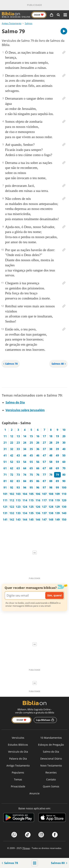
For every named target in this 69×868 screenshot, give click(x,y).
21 (5, 443)
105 (31, 494)
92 (12, 487)
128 (51, 507)
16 (38, 436)
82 (12, 481)
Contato (51, 779)
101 (5, 494)
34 (25, 449)
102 (12, 494)
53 (18, 462)
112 (12, 500)
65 (31, 468)
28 (51, 443)
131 (5, 513)
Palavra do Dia (18, 759)
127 (44, 507)
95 (31, 487)
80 (64, 475)
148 (51, 520)
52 (12, 462)
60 (64, 462)
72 (12, 475)
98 (51, 487)
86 (38, 481)
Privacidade (18, 786)
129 (57, 507)
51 (5, 462)
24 (25, 443)
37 (44, 449)
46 (38, 455)
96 (38, 487)
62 (12, 468)
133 (18, 513)
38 (51, 449)
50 (64, 455)
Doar (39, 15)
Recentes (51, 772)
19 (57, 436)
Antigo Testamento (12, 23)
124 (25, 507)
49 (57, 455)
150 (64, 520)
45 (31, 455)
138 (51, 513)
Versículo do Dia (18, 752)
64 (25, 468)
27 (44, 443)
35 (31, 449)
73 (18, 475)
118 (51, 500)
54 (25, 462)
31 (5, 449)
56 (38, 462)
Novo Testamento (51, 766)
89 (57, 481)
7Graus (26, 848)
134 (25, 513)
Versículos (18, 738)
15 (31, 436)
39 (57, 449)
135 (31, 513)
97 (44, 487)
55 (31, 462)
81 (5, 481)
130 (64, 507)
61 (5, 468)
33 (18, 449)
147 (44, 520)
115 (31, 500)
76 (38, 475)
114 (25, 500)
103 (18, 494)
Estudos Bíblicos (18, 745)
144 (25, 520)
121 (5, 507)
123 (18, 507)
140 (64, 513)
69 (57, 468)
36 (38, 449)
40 (64, 449)
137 (44, 513)
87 (44, 481)
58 (51, 462)
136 (38, 513)
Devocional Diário (51, 759)
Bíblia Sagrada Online (16, 15)
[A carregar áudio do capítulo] (64, 31)
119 (57, 500)
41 (5, 455)
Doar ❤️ (21, 720)
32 (12, 449)
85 (31, 481)
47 (44, 455)
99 (57, 487)
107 (44, 494)
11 (5, 436)
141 (5, 520)
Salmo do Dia (15, 402)
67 (44, 468)
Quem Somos (51, 786)
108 (51, 494)
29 (57, 443)
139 (57, 513)
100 (64, 487)
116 (38, 500)
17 (44, 436)
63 (18, 468)
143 (18, 520)
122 (12, 507)
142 (12, 520)
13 (18, 436)
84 (25, 481)
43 (18, 455)
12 (12, 436)
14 (25, 436)
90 (64, 481)
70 (64, 468)
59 (57, 462)
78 (51, 475)
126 (38, 507)
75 (31, 475)
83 (18, 481)
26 (38, 443)
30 (64, 443)
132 (12, 513)
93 (18, 487)
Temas (18, 779)
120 (64, 500)
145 (31, 520)
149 (57, 520)
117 (44, 500)
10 (64, 430)
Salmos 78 (10, 364)
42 (12, 455)
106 (38, 494)
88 (51, 481)
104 (25, 494)
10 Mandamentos (51, 738)
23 (18, 443)
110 (64, 494)
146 (38, 520)
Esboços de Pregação (51, 745)
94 (25, 487)
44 (25, 455)
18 (51, 436)
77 (44, 475)
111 (5, 500)
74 (25, 475)
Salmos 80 (59, 364)
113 (18, 500)
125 (31, 507)
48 (51, 455)
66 (38, 468)
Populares (18, 772)
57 (44, 462)
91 (5, 487)
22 (12, 443)
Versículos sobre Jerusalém (25, 410)
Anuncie (34, 793)
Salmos (29, 23)
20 (64, 436)
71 (5, 475)
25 (31, 443)
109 (57, 494)
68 (51, 468)
